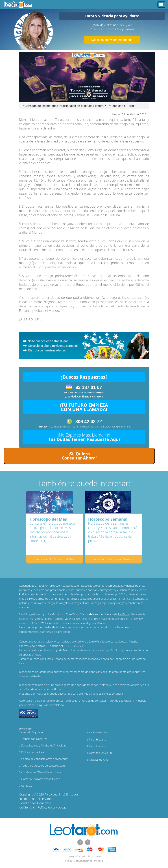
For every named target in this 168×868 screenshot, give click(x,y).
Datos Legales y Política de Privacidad (44, 745)
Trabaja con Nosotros (34, 739)
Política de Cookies (33, 752)
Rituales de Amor (99, 759)
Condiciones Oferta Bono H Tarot (41, 772)
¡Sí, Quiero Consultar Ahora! (79, 456)
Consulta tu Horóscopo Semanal (113, 559)
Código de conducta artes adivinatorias (45, 759)
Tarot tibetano (98, 746)
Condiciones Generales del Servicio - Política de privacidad (43, 805)
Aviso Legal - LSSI (56, 794)
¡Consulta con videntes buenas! (112, 40)
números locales (78, 659)
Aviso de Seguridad (33, 732)
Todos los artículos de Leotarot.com (43, 765)
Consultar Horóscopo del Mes (55, 559)
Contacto (27, 786)
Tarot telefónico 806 (101, 753)
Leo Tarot (126, 427)
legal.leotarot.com (93, 857)
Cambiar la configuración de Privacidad (84, 861)
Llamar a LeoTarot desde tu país (41, 779)
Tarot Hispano (98, 739)
